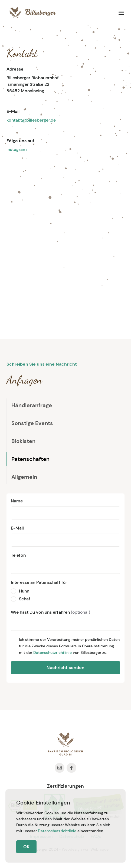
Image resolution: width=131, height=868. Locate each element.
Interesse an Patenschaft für (39, 582)
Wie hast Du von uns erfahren (50, 612)
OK (26, 847)
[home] (31, 12)
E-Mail (17, 528)
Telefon (18, 555)
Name (17, 501)
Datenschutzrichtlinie (53, 652)
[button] (121, 12)
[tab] (29, 405)
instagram (17, 149)
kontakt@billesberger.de (31, 120)
